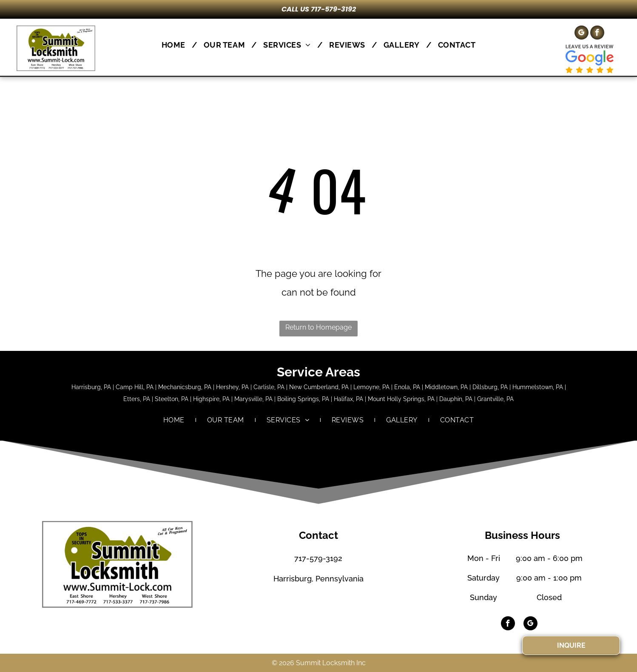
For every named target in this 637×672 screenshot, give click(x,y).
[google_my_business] (582, 34)
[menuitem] (176, 45)
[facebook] (597, 34)
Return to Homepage (318, 327)
